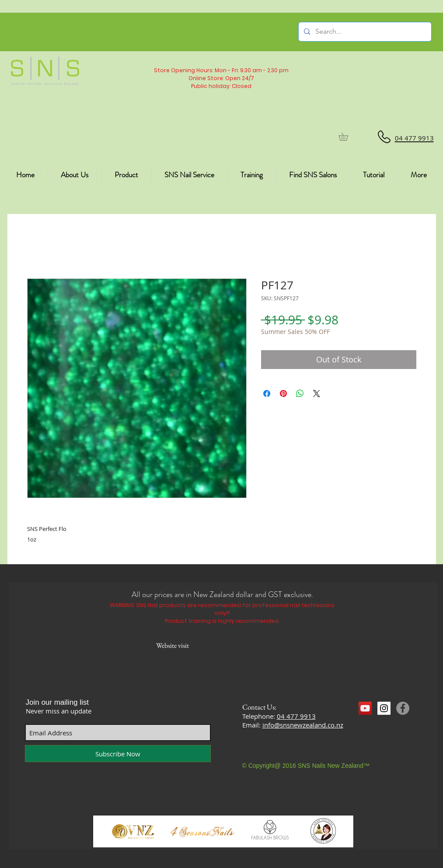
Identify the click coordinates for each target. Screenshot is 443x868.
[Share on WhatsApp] (300, 394)
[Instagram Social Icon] (384, 708)
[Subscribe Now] (118, 754)
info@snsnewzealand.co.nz (303, 725)
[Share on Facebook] (267, 394)
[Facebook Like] (375, 724)
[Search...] (364, 32)
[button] (347, 137)
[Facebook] (403, 708)
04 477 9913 (296, 716)
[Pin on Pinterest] (283, 394)
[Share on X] (317, 394)
